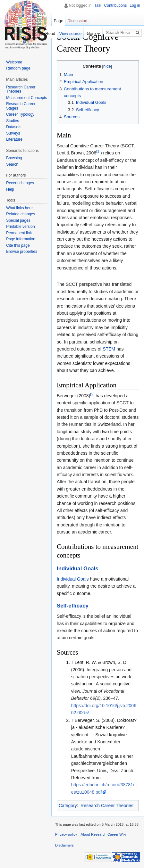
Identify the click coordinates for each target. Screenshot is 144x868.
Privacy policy (66, 834)
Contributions (116, 5)
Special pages (18, 220)
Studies (13, 121)
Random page (18, 68)
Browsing (14, 158)
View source (70, 33)
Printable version (20, 227)
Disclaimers (64, 845)
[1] (98, 151)
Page (58, 21)
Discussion (77, 21)
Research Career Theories (107, 806)
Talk (98, 5)
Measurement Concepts (26, 98)
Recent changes (20, 183)
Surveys (13, 133)
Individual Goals (78, 569)
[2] (92, 394)
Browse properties (22, 252)
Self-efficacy (73, 606)
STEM (109, 349)
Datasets (14, 127)
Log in (135, 5)
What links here (19, 208)
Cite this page (18, 245)
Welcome (14, 62)
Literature (14, 139)
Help (10, 189)
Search (12, 164)
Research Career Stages (21, 106)
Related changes (21, 214)
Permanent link (19, 233)
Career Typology (20, 114)
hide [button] (107, 66)
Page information (21, 239)
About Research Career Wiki (104, 834)
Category (68, 806)
